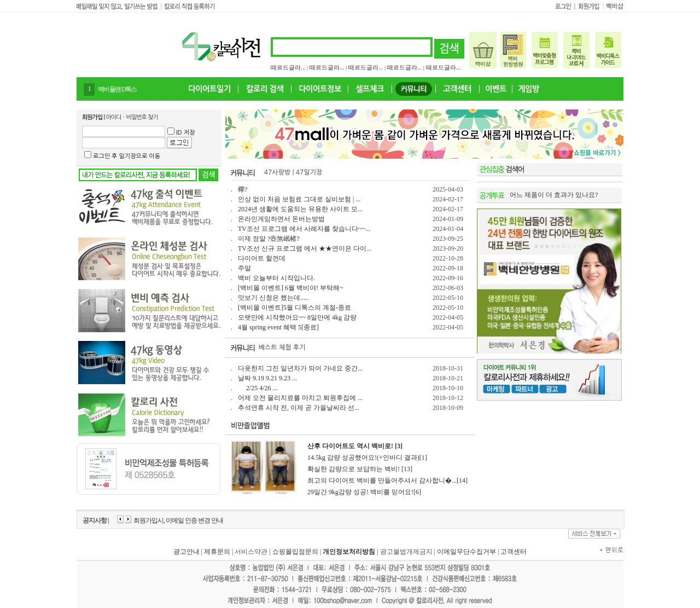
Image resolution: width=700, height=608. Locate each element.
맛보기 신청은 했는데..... (273, 298)
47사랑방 (277, 172)
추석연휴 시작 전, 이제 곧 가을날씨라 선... (299, 408)
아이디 (113, 117)
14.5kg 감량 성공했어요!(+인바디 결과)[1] (367, 458)
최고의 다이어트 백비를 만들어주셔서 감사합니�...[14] (387, 480)
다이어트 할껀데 (262, 258)
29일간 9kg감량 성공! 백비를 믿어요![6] (364, 492)
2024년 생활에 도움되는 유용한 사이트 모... (300, 209)
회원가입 (92, 117)
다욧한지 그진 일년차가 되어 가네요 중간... (300, 368)
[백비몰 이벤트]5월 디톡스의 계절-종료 (294, 308)
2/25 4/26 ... (258, 388)
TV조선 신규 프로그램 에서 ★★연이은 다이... (305, 248)
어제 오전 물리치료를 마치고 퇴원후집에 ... (300, 398)
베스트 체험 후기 (282, 348)
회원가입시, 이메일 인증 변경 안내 (178, 520)
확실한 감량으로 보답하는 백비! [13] (360, 469)
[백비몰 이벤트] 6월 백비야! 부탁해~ (290, 288)
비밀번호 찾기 (142, 117)
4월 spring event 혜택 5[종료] (278, 327)
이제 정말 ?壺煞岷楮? (269, 239)
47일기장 (309, 172)
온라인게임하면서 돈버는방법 (281, 219)
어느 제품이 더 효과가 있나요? (554, 195)
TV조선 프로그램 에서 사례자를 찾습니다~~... (304, 229)
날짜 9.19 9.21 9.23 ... (267, 378)
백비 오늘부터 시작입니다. (276, 278)
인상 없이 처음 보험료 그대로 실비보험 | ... (299, 199)
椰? (243, 189)
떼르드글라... (288, 67)
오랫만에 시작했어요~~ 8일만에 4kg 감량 (297, 317)
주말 (244, 268)
